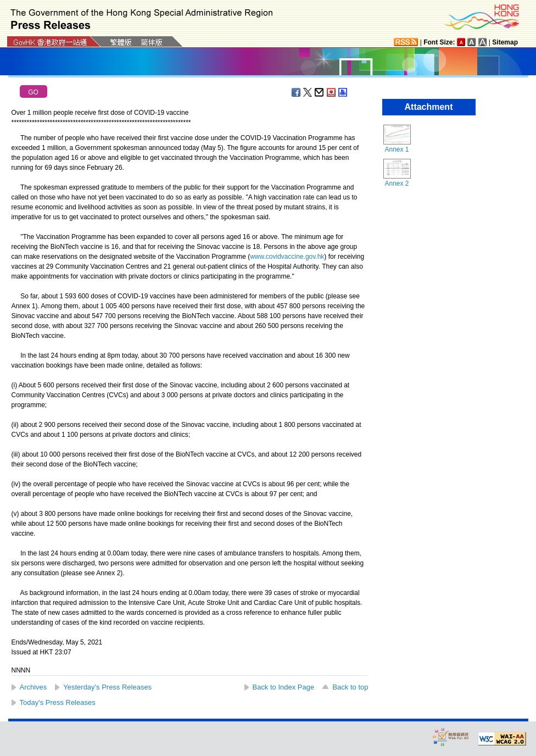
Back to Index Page (284, 687)
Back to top (350, 687)
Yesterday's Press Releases (107, 687)
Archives (33, 687)
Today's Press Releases (58, 702)
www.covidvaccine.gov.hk (287, 257)
